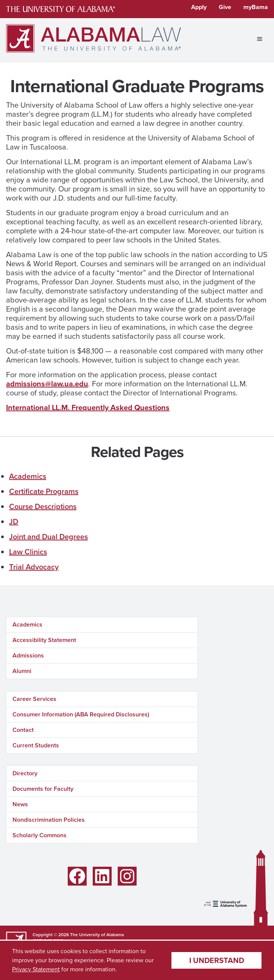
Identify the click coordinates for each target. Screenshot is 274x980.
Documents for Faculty (43, 789)
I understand (217, 960)
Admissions (28, 655)
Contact (23, 730)
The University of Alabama (97, 935)
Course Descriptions (43, 506)
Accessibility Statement (44, 640)
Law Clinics (28, 552)
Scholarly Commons (40, 835)
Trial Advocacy (34, 567)
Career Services (34, 699)
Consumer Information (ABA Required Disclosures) (81, 714)
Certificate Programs (44, 491)
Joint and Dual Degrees (48, 537)
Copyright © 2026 (51, 935)
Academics (28, 476)
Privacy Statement (36, 969)
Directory (25, 773)
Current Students (36, 745)
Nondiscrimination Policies (49, 820)
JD (14, 522)
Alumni (22, 671)
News (20, 804)
